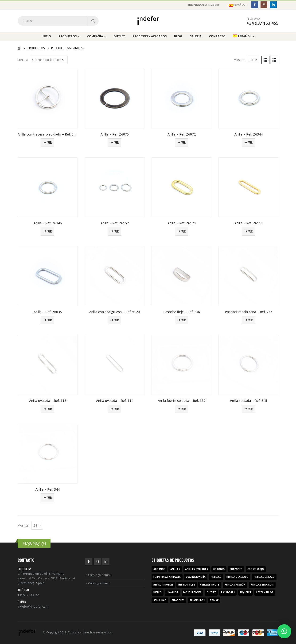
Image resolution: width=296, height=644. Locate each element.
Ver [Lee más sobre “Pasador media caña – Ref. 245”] (250, 320)
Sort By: (23, 60)
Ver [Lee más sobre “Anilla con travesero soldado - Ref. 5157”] (50, 142)
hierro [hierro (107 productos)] (158, 592)
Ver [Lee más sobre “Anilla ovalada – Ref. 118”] (50, 409)
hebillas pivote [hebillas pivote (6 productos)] (210, 585)
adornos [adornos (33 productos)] (159, 569)
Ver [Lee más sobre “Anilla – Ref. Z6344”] (250, 142)
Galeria (196, 36)
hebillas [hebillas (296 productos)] (216, 577)
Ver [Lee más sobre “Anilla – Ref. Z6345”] (50, 231)
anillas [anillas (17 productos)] (175, 569)
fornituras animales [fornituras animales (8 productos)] (167, 577)
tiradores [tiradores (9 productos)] (178, 600)
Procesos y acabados (150, 36)
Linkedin (106, 562)
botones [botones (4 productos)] (219, 569)
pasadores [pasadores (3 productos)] (228, 592)
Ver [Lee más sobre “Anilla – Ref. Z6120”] (183, 231)
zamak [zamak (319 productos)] (214, 600)
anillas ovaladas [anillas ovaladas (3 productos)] (197, 569)
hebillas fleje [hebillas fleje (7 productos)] (187, 585)
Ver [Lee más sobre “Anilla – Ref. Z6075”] (117, 142)
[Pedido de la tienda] (49, 60)
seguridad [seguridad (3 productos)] (160, 600)
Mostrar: (240, 60)
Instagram (97, 562)
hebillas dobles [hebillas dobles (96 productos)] (163, 585)
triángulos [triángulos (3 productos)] (197, 600)
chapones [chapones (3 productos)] (236, 569)
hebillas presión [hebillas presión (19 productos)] (235, 585)
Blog (178, 36)
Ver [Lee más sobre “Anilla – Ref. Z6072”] (183, 142)
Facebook (89, 562)
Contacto (217, 36)
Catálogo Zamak (100, 575)
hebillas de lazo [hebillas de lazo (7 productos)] (264, 577)
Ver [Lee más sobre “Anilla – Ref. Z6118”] (250, 231)
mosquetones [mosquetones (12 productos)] (192, 592)
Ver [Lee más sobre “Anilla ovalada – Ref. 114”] (117, 409)
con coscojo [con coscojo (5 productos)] (256, 569)
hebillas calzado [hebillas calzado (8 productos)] (238, 577)
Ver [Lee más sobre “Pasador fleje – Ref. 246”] (183, 320)
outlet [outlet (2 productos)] (211, 592)
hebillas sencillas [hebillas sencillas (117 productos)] (262, 585)
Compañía (95, 36)
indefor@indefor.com (33, 606)
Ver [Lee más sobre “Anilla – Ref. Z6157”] (117, 231)
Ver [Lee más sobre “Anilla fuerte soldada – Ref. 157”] (183, 409)
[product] (48, 99)
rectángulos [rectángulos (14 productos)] (265, 592)
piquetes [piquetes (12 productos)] (245, 592)
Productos (68, 36)
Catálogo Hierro (99, 583)
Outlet (119, 36)
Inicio (46, 36)
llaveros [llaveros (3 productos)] (172, 592)
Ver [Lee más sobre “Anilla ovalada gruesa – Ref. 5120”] (117, 320)
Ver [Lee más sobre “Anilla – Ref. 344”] (50, 498)
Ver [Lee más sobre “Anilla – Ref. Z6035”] (50, 320)
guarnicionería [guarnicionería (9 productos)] (196, 577)
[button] (284, 631)
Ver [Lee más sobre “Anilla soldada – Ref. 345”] (250, 409)
